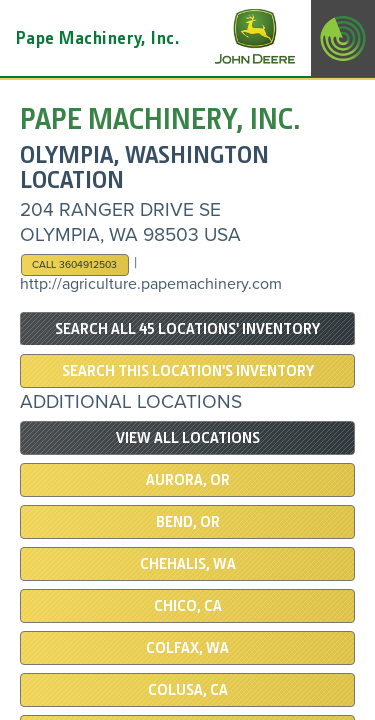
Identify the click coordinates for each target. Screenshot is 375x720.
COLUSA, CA (188, 690)
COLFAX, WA (187, 648)
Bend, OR (188, 522)
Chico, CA (188, 606)
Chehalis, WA (188, 564)
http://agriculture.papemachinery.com (151, 284)
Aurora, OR (188, 480)
